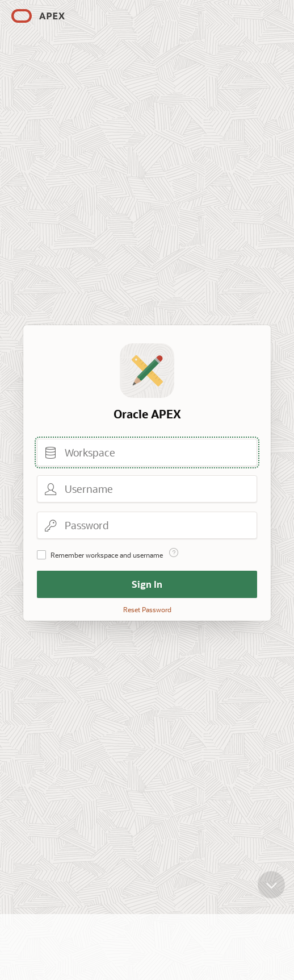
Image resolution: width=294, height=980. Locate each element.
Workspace (51, 452)
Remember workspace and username (107, 555)
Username (51, 489)
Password (51, 525)
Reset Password (147, 609)
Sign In (147, 584)
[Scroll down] (271, 879)
